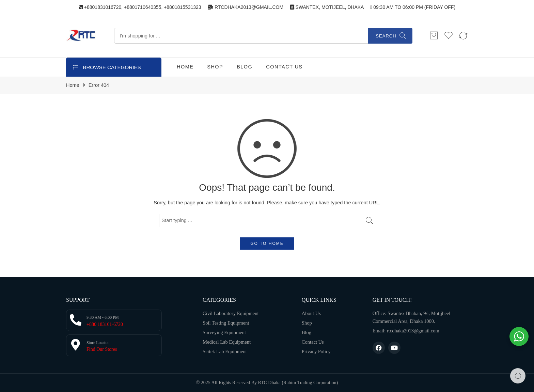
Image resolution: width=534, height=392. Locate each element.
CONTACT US (284, 67)
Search (386, 36)
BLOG (245, 67)
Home (73, 85)
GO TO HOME (267, 244)
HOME (185, 67)
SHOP (215, 67)
